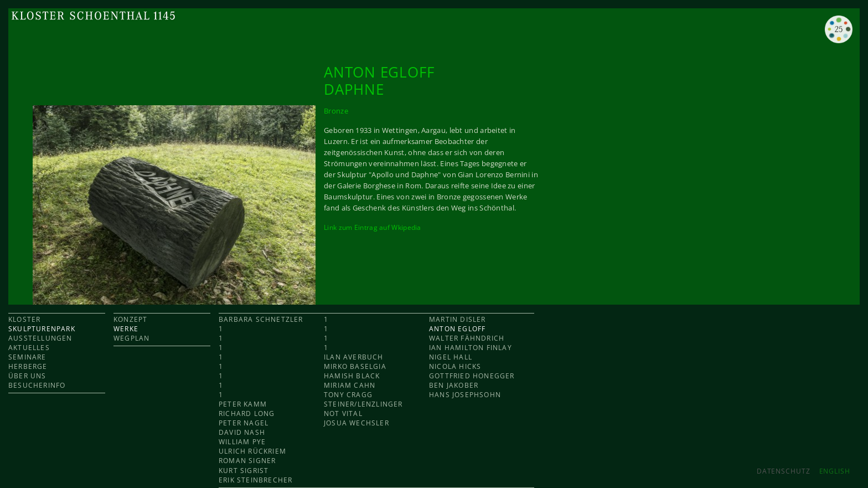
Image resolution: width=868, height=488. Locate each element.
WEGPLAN (131, 338)
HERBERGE (28, 366)
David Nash (242, 432)
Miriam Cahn (350, 385)
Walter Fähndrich (467, 338)
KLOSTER (24, 319)
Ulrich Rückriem (252, 451)
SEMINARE (27, 357)
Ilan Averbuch (354, 357)
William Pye (242, 442)
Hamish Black (352, 376)
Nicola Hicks (455, 366)
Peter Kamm (243, 404)
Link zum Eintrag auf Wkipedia (373, 227)
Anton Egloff (457, 329)
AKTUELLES (29, 348)
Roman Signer (247, 461)
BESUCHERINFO (37, 385)
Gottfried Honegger (472, 376)
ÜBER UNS (27, 376)
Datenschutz (784, 471)
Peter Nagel (244, 423)
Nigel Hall (451, 357)
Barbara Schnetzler (261, 319)
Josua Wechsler (356, 423)
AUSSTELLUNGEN (40, 338)
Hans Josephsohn (465, 395)
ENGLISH (835, 471)
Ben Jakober (454, 385)
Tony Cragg (348, 395)
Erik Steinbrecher (255, 480)
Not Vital (343, 413)
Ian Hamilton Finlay (471, 348)
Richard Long (247, 413)
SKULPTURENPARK (42, 329)
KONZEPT (130, 319)
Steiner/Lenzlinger (363, 404)
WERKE (126, 329)
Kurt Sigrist (244, 471)
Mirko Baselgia (355, 366)
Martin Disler (458, 319)
